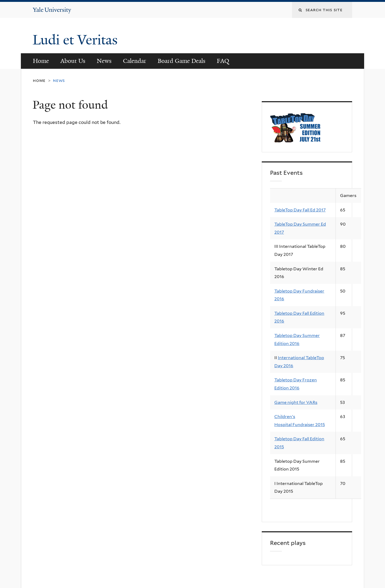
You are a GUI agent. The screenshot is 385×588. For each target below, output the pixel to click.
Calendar (135, 61)
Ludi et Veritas (75, 40)
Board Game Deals (182, 61)
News (104, 61)
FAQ (223, 61)
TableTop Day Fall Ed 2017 (300, 210)
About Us (73, 61)
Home (41, 61)
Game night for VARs (296, 402)
